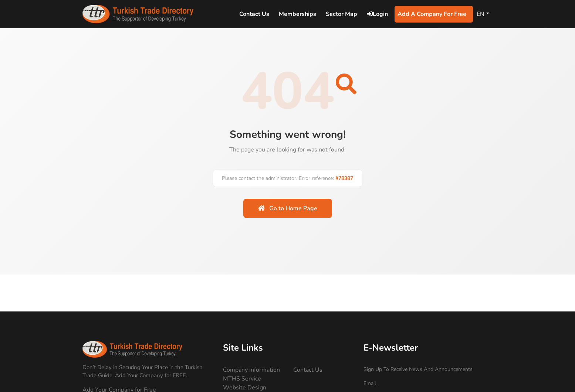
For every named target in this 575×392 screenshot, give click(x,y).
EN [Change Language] (481, 14)
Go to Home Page (288, 208)
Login (377, 14)
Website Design (245, 388)
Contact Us (308, 370)
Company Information (251, 370)
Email (370, 383)
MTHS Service (242, 379)
